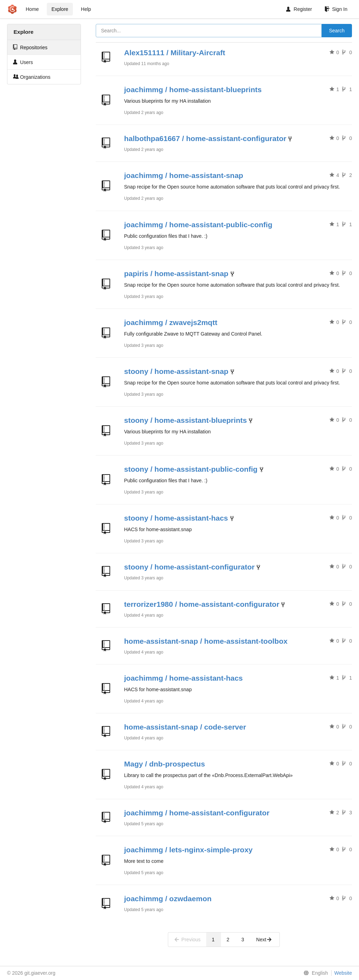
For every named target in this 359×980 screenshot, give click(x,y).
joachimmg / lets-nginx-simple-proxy (188, 850)
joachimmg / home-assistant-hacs (184, 678)
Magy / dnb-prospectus (165, 764)
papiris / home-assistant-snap (176, 273)
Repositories (30, 47)
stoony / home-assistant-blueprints (186, 420)
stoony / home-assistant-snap (176, 371)
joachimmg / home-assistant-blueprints (193, 90)
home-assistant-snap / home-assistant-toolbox (206, 641)
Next (264, 940)
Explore (60, 9)
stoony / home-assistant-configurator (190, 567)
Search (337, 31)
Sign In (336, 9)
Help (86, 9)
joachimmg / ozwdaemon (168, 899)
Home (32, 9)
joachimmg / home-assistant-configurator (197, 813)
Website (343, 973)
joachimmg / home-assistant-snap (184, 175)
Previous (187, 940)
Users (23, 62)
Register (299, 9)
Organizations (32, 77)
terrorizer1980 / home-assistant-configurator (202, 604)
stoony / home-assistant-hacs (176, 518)
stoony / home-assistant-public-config (191, 469)
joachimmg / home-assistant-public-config (198, 225)
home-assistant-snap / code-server (185, 727)
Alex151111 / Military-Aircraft (175, 53)
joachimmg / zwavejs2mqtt (171, 322)
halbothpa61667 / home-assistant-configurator (205, 138)
